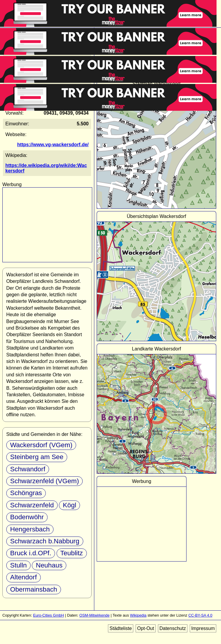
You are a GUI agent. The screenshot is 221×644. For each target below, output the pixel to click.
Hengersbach (30, 529)
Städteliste (121, 628)
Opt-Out (146, 628)
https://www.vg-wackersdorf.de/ (53, 145)
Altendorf (23, 577)
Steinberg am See (37, 457)
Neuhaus (49, 565)
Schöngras (26, 493)
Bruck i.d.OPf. (31, 553)
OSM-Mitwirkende (95, 615)
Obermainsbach (34, 589)
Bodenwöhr (27, 517)
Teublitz (72, 553)
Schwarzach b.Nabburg (45, 541)
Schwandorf (28, 469)
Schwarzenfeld (32, 505)
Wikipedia (138, 615)
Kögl (69, 505)
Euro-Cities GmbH (48, 615)
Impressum (203, 628)
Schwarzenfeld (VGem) (44, 481)
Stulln (18, 565)
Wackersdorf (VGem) (41, 445)
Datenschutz (173, 628)
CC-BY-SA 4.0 (200, 615)
